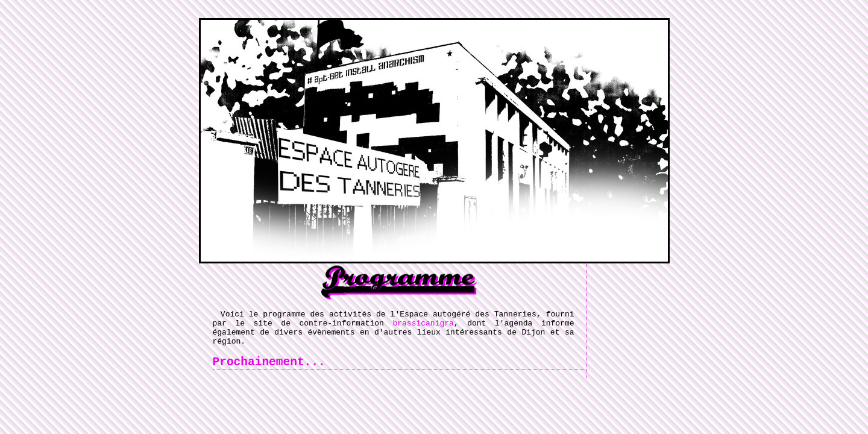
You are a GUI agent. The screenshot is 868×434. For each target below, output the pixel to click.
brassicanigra (423, 326)
